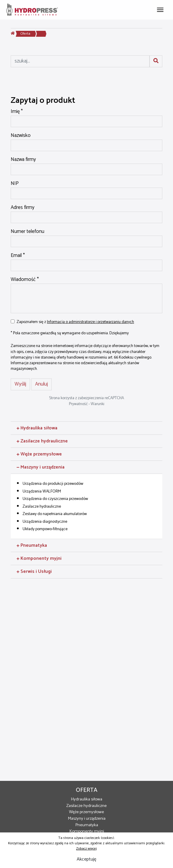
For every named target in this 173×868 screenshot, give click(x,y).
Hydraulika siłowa (86, 799)
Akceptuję (86, 859)
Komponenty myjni (87, 831)
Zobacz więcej (86, 849)
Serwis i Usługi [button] (34, 572)
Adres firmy (23, 208)
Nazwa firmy (23, 160)
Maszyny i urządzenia (87, 819)
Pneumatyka (87, 825)
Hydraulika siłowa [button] (37, 428)
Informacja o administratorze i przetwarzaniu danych (91, 322)
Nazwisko (21, 136)
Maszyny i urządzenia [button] (41, 467)
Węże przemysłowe (86, 812)
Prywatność (78, 404)
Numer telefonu (27, 232)
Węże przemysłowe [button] (39, 454)
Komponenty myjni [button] (39, 558)
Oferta (25, 34)
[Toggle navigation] (160, 9)
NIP (15, 184)
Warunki (97, 404)
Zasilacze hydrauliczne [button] (42, 441)
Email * (18, 256)
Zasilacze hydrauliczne (86, 806)
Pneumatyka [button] (32, 545)
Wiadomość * (25, 280)
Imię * (17, 112)
